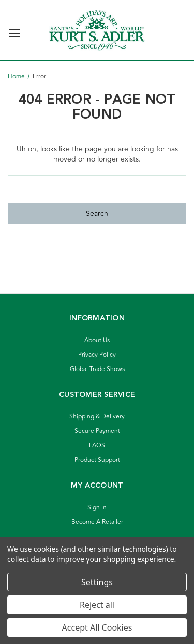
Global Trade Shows (97, 369)
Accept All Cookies (97, 627)
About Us (97, 340)
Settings (97, 582)
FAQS (97, 446)
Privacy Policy (97, 355)
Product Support (97, 460)
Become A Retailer (97, 522)
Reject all (97, 605)
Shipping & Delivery (97, 417)
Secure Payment (97, 431)
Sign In (97, 508)
